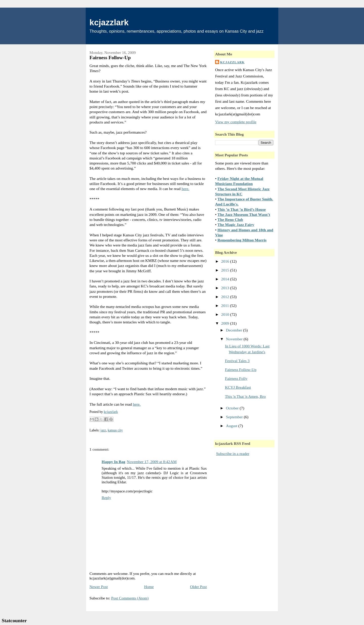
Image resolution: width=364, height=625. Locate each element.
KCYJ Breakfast (238, 387)
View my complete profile (236, 122)
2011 (226, 306)
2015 (226, 270)
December (235, 330)
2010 (226, 314)
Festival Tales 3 (237, 361)
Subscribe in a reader (233, 454)
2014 (226, 279)
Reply (106, 498)
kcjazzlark (109, 22)
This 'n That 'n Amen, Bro (245, 396)
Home (149, 587)
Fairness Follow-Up (241, 370)
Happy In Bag (113, 462)
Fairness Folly (236, 378)
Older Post (198, 587)
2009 (226, 323)
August (232, 426)
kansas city (115, 430)
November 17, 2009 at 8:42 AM (152, 462)
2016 (226, 261)
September (235, 417)
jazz (103, 430)
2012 (226, 297)
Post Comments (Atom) (130, 598)
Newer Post (99, 587)
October (233, 408)
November (235, 339)
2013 (226, 288)
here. (185, 189)
